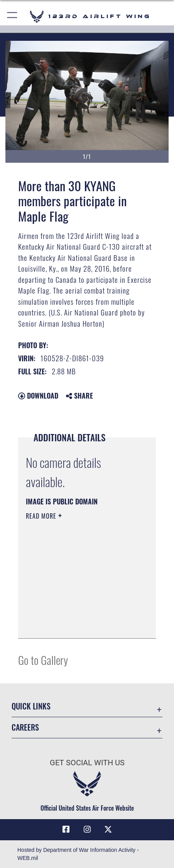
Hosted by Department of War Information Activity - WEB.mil (78, 854)
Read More (42, 516)
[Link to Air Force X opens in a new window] (108, 830)
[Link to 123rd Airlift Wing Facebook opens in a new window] (66, 830)
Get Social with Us (87, 763)
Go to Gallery (43, 660)
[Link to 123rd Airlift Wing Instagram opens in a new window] (87, 830)
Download (38, 396)
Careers (25, 727)
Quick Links (31, 706)
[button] (13, 16)
